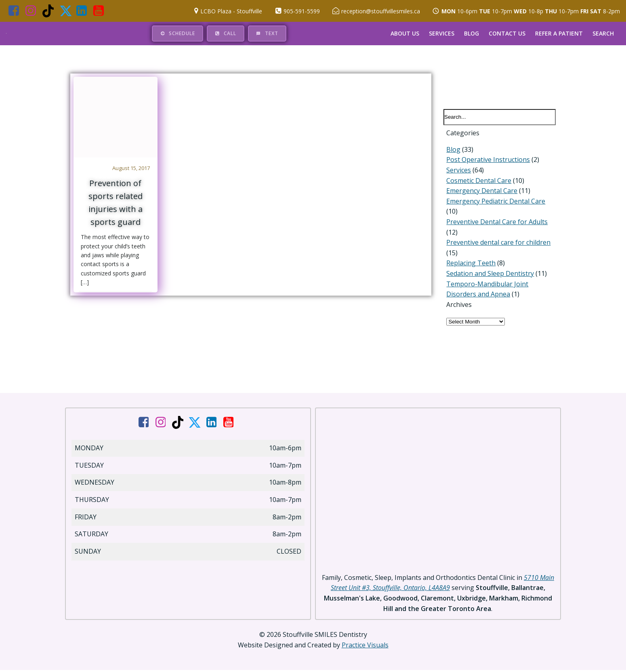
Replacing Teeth (468, 258)
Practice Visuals (365, 648)
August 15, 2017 (132, 168)
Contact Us (507, 33)
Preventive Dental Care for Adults (494, 216)
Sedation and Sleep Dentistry (487, 268)
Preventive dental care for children (496, 237)
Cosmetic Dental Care (476, 185)
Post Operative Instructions (485, 164)
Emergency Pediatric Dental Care (493, 206)
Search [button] (604, 33)
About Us (405, 33)
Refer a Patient (559, 33)
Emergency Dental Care (479, 195)
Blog (472, 33)
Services (442, 33)
